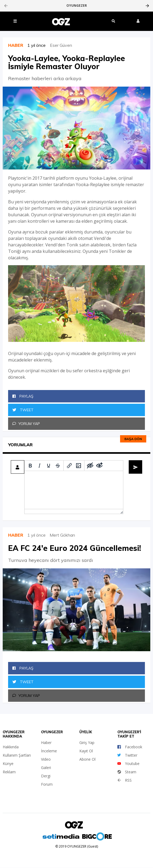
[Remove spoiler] (99, 466)
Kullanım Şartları (17, 755)
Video (46, 759)
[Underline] (49, 466)
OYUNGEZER (77, 6)
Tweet (23, 410)
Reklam (9, 772)
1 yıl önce (39, 45)
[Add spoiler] (90, 466)
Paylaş (23, 396)
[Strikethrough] (58, 466)
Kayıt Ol (86, 751)
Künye (8, 764)
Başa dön (133, 439)
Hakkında (11, 747)
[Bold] (30, 466)
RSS (125, 780)
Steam (127, 772)
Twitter (127, 755)
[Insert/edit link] (69, 466)
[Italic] (39, 466)
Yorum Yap (26, 424)
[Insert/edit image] (79, 466)
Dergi (46, 776)
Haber (46, 743)
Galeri (46, 768)
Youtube (128, 764)
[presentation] (6, 6)
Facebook (130, 747)
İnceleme (49, 751)
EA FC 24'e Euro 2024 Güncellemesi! (75, 548)
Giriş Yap (87, 743)
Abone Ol (87, 759)
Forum (47, 784)
